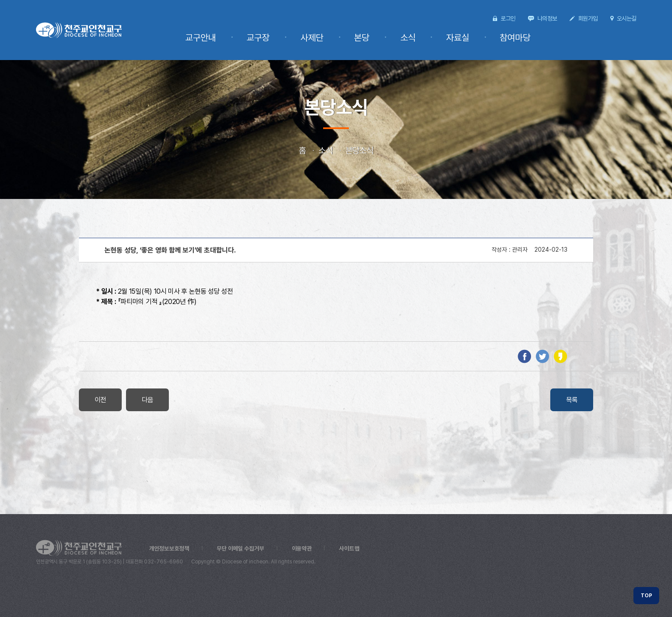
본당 (379, 38)
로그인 (508, 18)
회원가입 (588, 18)
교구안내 (232, 38)
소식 (420, 38)
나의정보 (547, 18)
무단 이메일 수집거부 (242, 548)
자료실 (465, 38)
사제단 (334, 38)
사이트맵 (352, 548)
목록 (572, 400)
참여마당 (518, 38)
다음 (148, 400)
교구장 (285, 38)
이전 (100, 400)
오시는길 (626, 18)
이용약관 (304, 548)
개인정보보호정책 (170, 548)
